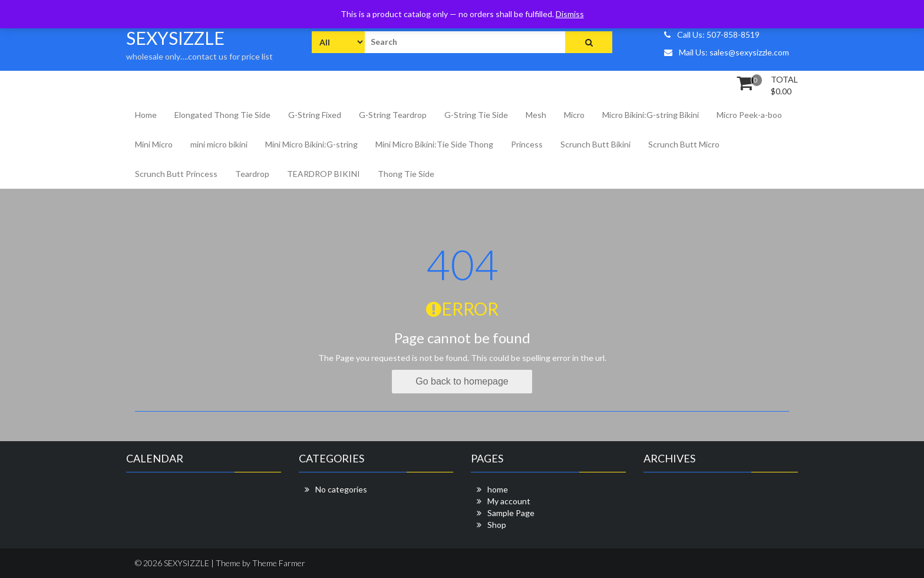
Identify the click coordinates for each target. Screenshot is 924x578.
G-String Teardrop (393, 115)
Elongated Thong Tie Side (222, 115)
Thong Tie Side (406, 174)
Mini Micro (154, 144)
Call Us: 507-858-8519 (712, 35)
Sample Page (511, 513)
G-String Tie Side (476, 115)
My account (509, 501)
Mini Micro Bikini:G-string (311, 144)
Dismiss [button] (570, 14)
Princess (527, 144)
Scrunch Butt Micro (684, 144)
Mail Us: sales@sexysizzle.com (727, 52)
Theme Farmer (279, 563)
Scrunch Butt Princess (176, 174)
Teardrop (252, 174)
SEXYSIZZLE (175, 38)
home (498, 489)
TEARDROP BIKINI (324, 174)
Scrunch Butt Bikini (595, 144)
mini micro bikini (219, 144)
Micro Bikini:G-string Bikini (651, 115)
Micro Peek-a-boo (749, 115)
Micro (574, 115)
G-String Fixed (315, 115)
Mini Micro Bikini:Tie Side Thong (434, 144)
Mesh (536, 115)
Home (146, 115)
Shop (497, 525)
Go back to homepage (462, 381)
